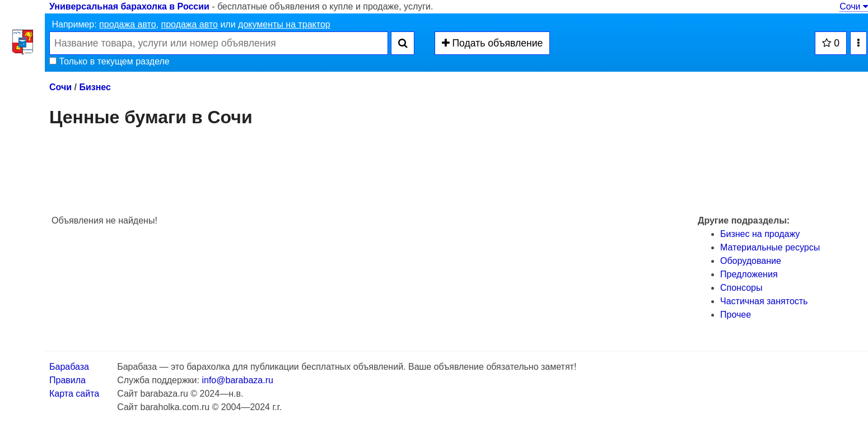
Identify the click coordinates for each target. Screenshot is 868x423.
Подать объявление (493, 43)
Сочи (854, 6)
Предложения (749, 274)
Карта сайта (74, 394)
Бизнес (95, 87)
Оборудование (751, 261)
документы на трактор (284, 24)
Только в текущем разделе (109, 61)
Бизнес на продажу (760, 234)
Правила (67, 380)
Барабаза (69, 367)
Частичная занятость (764, 301)
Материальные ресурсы (770, 247)
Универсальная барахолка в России (129, 6)
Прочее (736, 315)
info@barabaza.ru (237, 380)
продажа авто (127, 24)
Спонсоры (741, 288)
